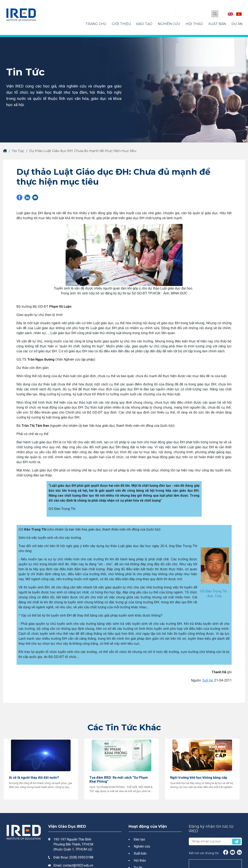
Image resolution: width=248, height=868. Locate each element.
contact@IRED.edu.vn (78, 865)
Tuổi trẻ (207, 680)
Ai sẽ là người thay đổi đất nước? (34, 778)
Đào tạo (139, 839)
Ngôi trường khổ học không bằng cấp (199, 778)
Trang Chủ (96, 24)
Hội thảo (140, 860)
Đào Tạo (144, 24)
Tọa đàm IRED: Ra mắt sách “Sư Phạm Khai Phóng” (119, 780)
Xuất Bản (217, 24)
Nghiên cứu (142, 846)
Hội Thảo (194, 24)
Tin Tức (18, 151)
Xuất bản (140, 853)
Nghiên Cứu (169, 24)
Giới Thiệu (121, 24)
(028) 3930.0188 (81, 857)
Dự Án (237, 24)
